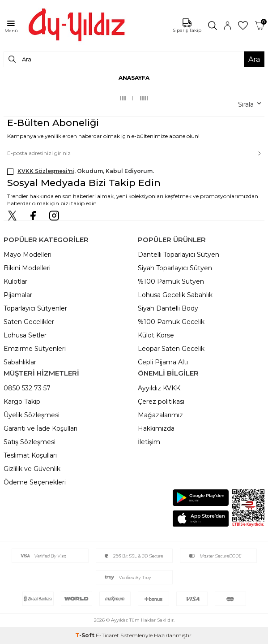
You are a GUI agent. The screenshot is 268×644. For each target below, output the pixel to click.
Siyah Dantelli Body (168, 308)
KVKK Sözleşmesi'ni (46, 171)
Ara (254, 59)
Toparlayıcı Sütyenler (35, 308)
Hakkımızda (156, 428)
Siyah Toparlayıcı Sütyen (175, 268)
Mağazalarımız (160, 415)
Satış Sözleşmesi (30, 442)
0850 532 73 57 (27, 388)
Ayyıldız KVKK (159, 388)
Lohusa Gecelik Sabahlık (175, 295)
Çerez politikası (161, 402)
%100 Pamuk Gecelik (171, 322)
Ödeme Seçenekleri (35, 482)
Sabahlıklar (20, 362)
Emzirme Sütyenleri (35, 349)
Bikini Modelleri (27, 268)
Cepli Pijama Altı (163, 362)
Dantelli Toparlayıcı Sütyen (179, 255)
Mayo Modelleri (28, 255)
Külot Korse (156, 335)
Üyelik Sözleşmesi (32, 415)
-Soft (85, 635)
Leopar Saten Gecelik (171, 349)
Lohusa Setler (25, 335)
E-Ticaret (107, 635)
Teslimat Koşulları (30, 455)
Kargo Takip (22, 402)
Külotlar (15, 281)
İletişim (149, 442)
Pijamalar (18, 295)
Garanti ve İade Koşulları (40, 428)
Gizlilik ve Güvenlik (32, 469)
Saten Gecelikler (29, 322)
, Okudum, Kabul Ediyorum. (81, 171)
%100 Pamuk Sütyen (171, 281)
